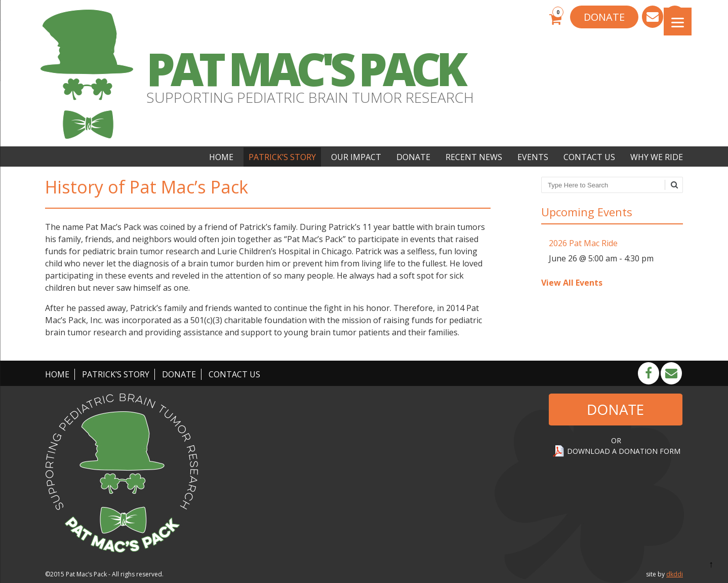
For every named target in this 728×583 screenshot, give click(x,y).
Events (533, 157)
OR (616, 440)
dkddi (675, 574)
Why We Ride (657, 157)
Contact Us (589, 157)
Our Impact (356, 157)
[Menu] (678, 22)
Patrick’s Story (282, 157)
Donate (413, 157)
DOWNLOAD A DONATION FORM (624, 451)
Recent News (474, 157)
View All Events (572, 283)
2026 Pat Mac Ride (583, 243)
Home (221, 157)
